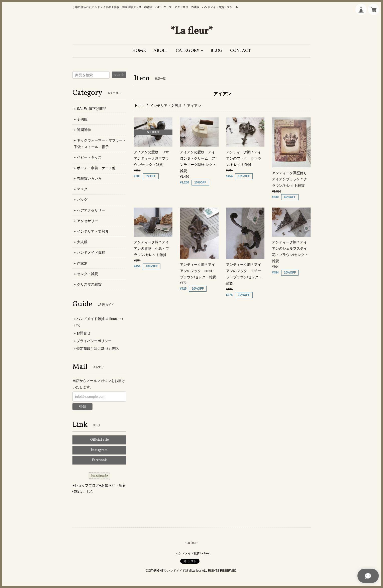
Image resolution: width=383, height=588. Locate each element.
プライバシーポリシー (94, 341)
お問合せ (83, 333)
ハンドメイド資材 (91, 252)
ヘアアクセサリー (91, 210)
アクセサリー (87, 221)
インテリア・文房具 (166, 106)
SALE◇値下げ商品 (92, 109)
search (119, 75)
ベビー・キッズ (89, 157)
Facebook (99, 460)
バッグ (82, 200)
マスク (82, 189)
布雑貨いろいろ (89, 178)
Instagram (99, 450)
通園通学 (84, 130)
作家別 (82, 263)
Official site (100, 440)
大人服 (82, 242)
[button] (189, 51)
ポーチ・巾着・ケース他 (96, 168)
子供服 (82, 119)
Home (140, 106)
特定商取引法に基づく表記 (98, 349)
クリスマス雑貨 (89, 284)
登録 (82, 407)
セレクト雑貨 (87, 274)
